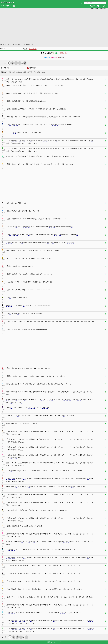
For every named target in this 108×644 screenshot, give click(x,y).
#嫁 (21, 72)
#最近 (39, 72)
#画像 (10, 72)
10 (25, 63)
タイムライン (33, 49)
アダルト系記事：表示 (98, 9)
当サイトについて (54, 642)
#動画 (14, 72)
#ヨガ (47, 58)
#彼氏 (18, 72)
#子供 (35, 72)
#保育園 (30, 72)
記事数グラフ (64, 53)
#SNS (43, 72)
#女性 (25, 72)
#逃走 (25, 49)
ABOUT (93, 6)
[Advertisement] (54, 26)
